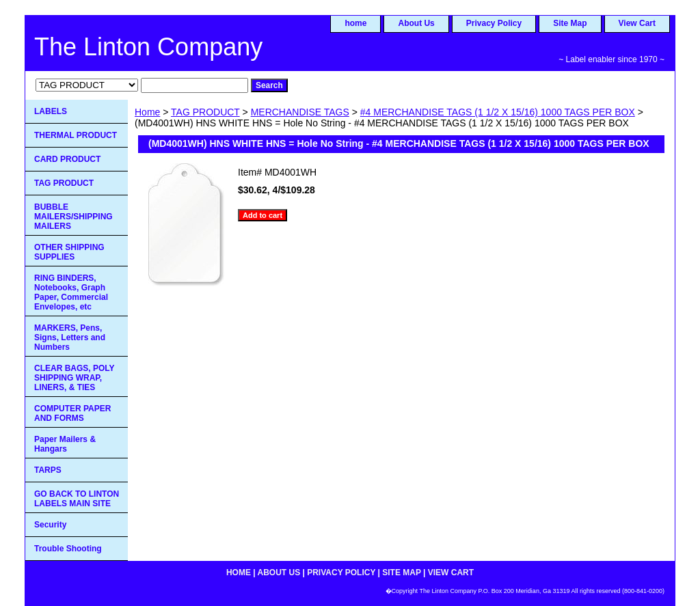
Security (50, 525)
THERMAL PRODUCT (76, 135)
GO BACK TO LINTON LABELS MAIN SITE (77, 499)
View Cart (637, 23)
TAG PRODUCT (205, 112)
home (355, 23)
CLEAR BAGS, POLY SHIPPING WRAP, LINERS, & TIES (75, 378)
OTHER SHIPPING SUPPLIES (69, 252)
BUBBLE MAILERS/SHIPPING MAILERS (73, 217)
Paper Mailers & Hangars (65, 444)
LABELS (51, 111)
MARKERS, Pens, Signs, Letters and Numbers (70, 338)
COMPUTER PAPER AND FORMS (72, 413)
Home (147, 112)
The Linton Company (148, 47)
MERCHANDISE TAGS (300, 112)
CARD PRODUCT (67, 159)
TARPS (48, 470)
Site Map (570, 23)
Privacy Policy (494, 23)
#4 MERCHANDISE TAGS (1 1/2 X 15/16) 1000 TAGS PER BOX (498, 112)
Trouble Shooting (68, 549)
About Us (416, 23)
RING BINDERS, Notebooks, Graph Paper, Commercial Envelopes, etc (71, 292)
